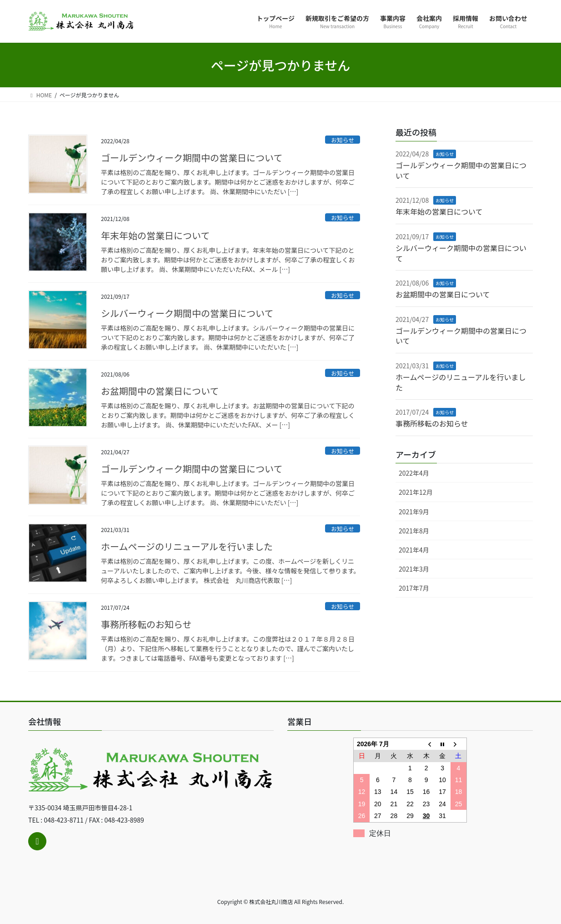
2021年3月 (414, 569)
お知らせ (343, 140)
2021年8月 (414, 531)
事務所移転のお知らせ (146, 624)
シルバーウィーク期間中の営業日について (187, 313)
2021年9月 (414, 512)
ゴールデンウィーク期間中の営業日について (192, 158)
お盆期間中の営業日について (160, 391)
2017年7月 (414, 588)
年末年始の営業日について (155, 235)
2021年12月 (416, 492)
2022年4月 (414, 473)
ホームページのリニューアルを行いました (187, 546)
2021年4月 (414, 550)
